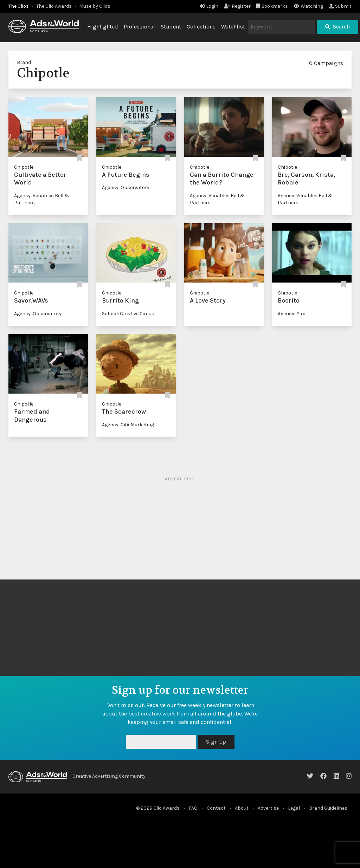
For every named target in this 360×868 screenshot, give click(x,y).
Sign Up (216, 742)
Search (337, 27)
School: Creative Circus (128, 314)
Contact (216, 808)
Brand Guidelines (328, 808)
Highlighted (103, 27)
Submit (340, 6)
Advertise (268, 808)
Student (171, 27)
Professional (139, 27)
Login (209, 6)
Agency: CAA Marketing (128, 425)
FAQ (193, 808)
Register (237, 6)
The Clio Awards (54, 6)
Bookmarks (272, 6)
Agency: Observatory (126, 187)
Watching (308, 6)
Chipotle (24, 167)
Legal (294, 808)
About (242, 808)
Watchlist (233, 27)
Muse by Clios (95, 6)
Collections (201, 27)
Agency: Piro (292, 314)
